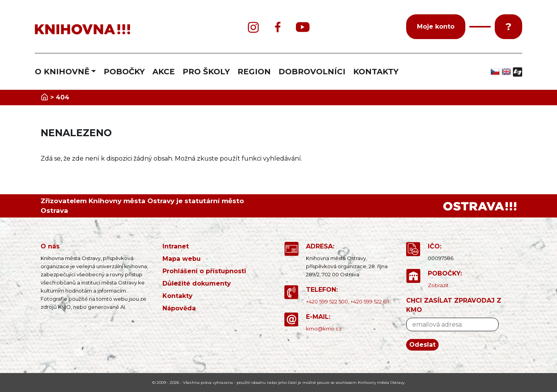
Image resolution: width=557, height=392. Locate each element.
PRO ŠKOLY (206, 72)
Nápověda (179, 308)
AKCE (164, 72)
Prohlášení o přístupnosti (204, 271)
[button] (480, 27)
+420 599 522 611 (370, 301)
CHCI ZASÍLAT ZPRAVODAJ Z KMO (454, 305)
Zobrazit (438, 285)
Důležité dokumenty (197, 283)
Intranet (176, 246)
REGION (254, 72)
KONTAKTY (376, 72)
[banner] (116, 30)
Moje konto (436, 27)
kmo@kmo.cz (324, 329)
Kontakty (178, 296)
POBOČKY (124, 72)
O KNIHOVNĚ (62, 72)
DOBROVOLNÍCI (312, 72)
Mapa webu (182, 259)
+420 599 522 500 (327, 301)
